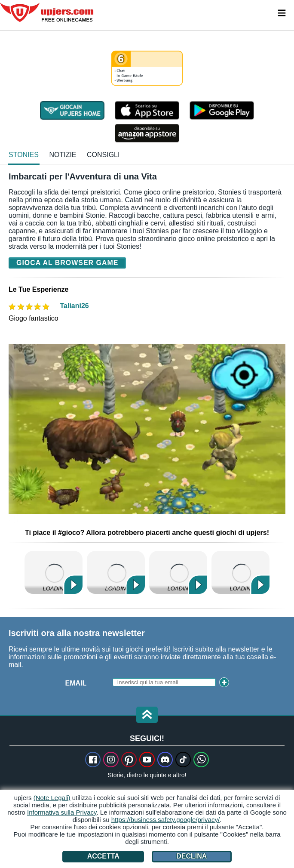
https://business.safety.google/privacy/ (165, 820)
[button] (147, 715)
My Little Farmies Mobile (116, 572)
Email (76, 683)
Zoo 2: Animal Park (240, 572)
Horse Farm (178, 572)
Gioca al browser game (67, 263)
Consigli (103, 155)
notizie (63, 155)
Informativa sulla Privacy (62, 812)
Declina (191, 856)
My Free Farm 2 (54, 572)
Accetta (103, 856)
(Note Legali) (52, 798)
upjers (47, 12)
